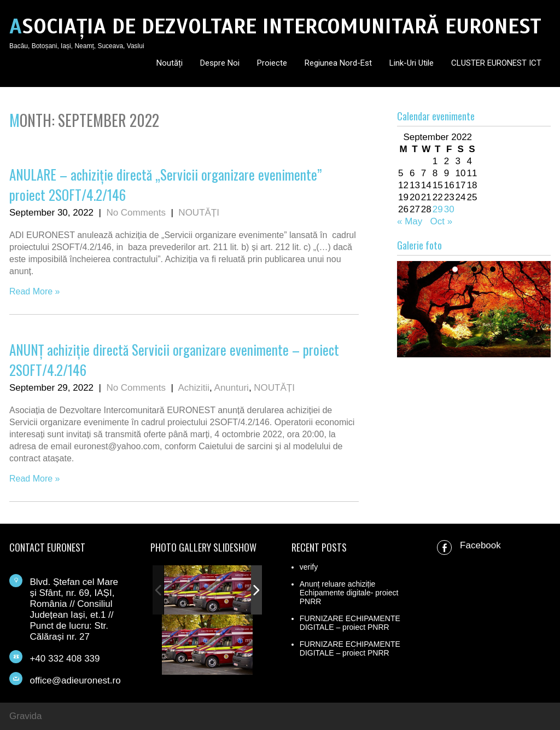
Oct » (442, 221)
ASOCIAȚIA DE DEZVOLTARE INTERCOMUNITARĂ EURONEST (275, 27)
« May (410, 221)
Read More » (35, 291)
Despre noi (220, 63)
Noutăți (170, 63)
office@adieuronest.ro (75, 680)
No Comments (136, 213)
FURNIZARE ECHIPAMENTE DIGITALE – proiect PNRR (350, 623)
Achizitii (194, 388)
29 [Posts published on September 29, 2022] (438, 209)
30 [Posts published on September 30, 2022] (449, 209)
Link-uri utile (412, 63)
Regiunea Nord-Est (338, 63)
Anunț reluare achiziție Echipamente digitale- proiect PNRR (349, 593)
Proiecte (272, 63)
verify (309, 567)
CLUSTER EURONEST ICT (496, 63)
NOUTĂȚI (199, 213)
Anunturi (232, 388)
